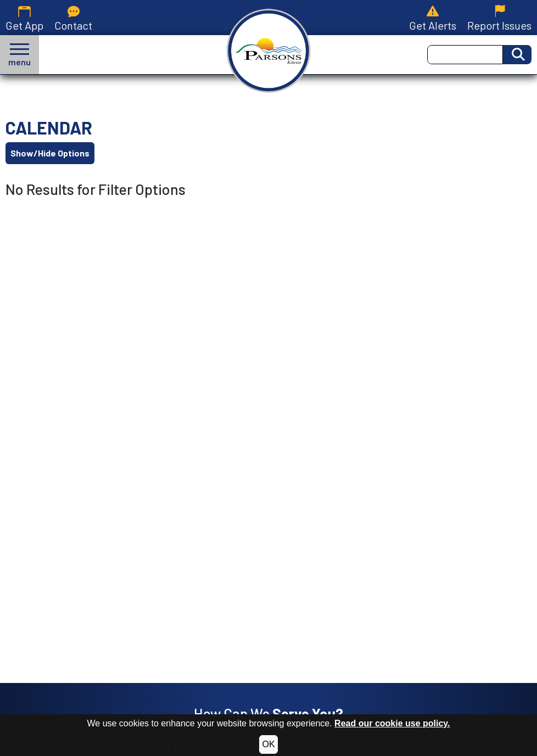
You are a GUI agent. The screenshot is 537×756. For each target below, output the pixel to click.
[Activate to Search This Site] (517, 55)
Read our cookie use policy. (392, 723)
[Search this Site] (465, 55)
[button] (19, 55)
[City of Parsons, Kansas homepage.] (269, 51)
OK (268, 744)
